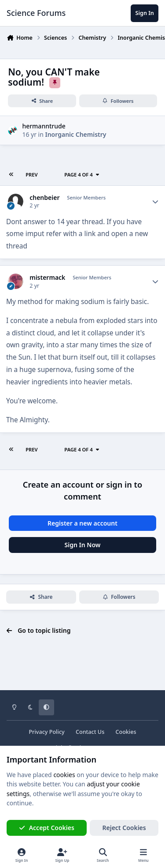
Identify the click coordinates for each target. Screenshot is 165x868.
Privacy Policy (46, 732)
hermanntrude (44, 126)
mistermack (47, 278)
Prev (31, 175)
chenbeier (44, 198)
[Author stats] (155, 202)
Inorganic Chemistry (76, 134)
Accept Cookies (47, 828)
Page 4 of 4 (82, 175)
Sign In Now (83, 545)
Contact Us (90, 732)
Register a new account (82, 523)
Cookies (126, 732)
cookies (64, 775)
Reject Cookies (124, 828)
